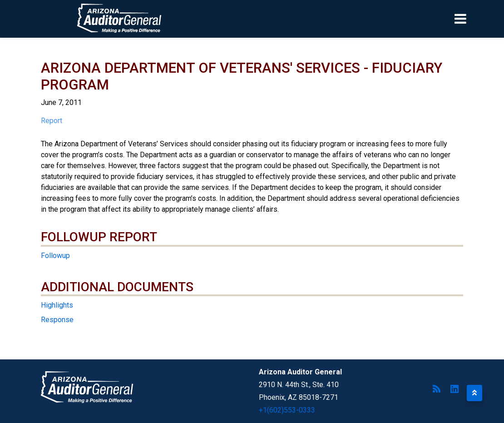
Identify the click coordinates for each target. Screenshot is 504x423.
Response (57, 320)
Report (52, 121)
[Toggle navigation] (476, 19)
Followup (55, 256)
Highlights (57, 305)
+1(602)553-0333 (287, 410)
